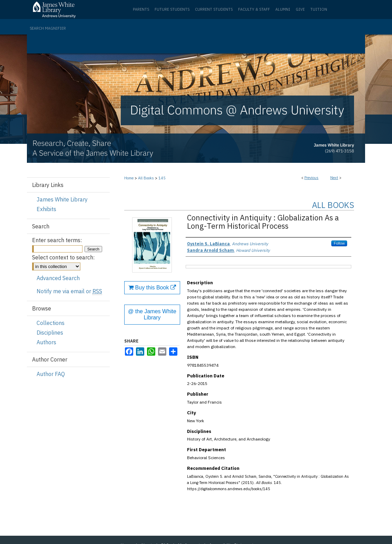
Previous (311, 178)
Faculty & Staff (254, 9)
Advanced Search (58, 278)
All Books (146, 178)
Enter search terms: (57, 240)
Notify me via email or (69, 291)
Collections (51, 323)
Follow (339, 243)
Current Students (214, 9)
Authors (46, 342)
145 (162, 178)
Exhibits (46, 209)
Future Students (172, 9)
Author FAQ (51, 374)
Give (300, 9)
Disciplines (50, 333)
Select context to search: (63, 257)
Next (334, 178)
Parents (141, 9)
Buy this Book (152, 288)
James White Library (62, 199)
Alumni (283, 9)
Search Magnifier (48, 28)
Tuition (319, 9)
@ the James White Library (152, 314)
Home (129, 178)
